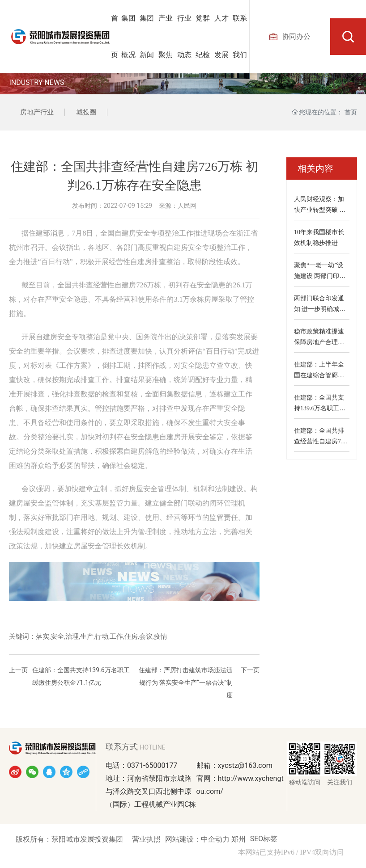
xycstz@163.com (245, 765)
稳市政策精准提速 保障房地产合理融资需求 (319, 342)
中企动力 (216, 839)
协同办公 (290, 36)
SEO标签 (264, 839)
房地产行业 (37, 112)
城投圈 (86, 112)
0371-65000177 (152, 765)
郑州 (238, 839)
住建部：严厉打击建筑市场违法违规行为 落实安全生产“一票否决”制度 (186, 683)
